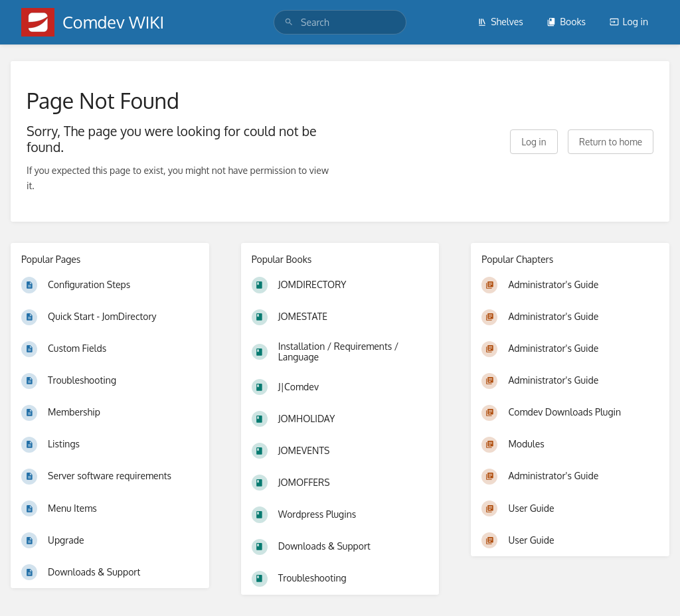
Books (566, 22)
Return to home (611, 142)
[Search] (289, 22)
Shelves (500, 22)
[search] (340, 22)
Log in (629, 22)
